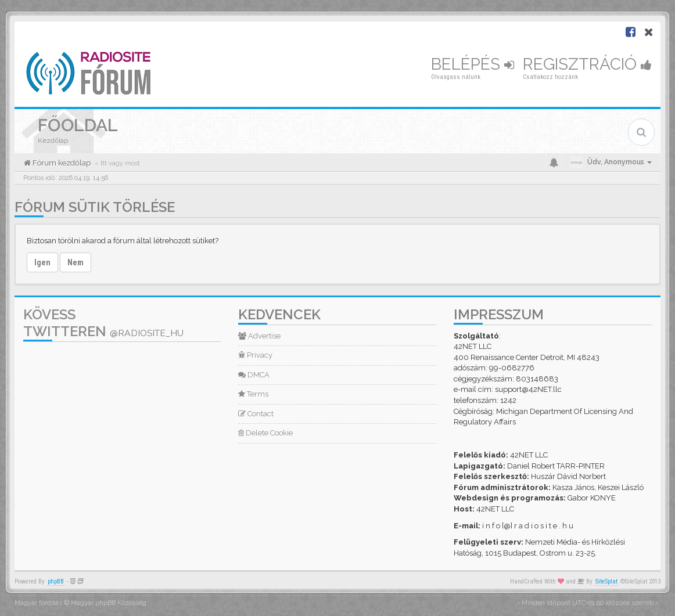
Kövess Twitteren (103, 323)
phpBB (56, 581)
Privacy (255, 355)
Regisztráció (587, 64)
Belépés (473, 64)
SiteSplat (606, 581)
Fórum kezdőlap (61, 163)
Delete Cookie (265, 433)
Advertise (259, 336)
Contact (256, 414)
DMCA (254, 375)
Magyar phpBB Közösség (109, 603)
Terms (253, 394)
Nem (76, 262)
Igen (42, 262)
